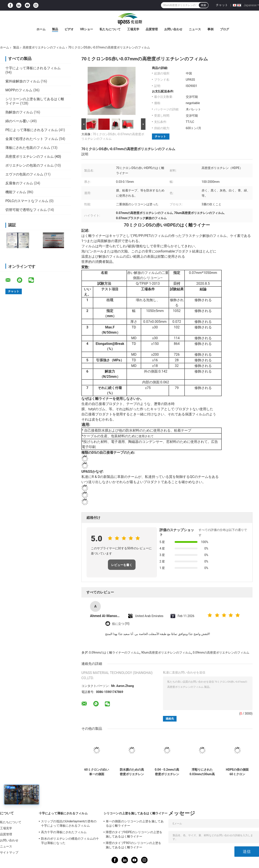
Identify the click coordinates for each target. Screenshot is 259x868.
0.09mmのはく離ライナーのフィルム (114, 653)
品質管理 (152, 29)
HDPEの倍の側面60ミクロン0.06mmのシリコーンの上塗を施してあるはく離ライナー (237, 772)
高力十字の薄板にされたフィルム (64, 832)
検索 (204, 5)
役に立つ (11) (121, 624)
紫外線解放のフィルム (23, 81)
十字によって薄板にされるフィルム (33, 68)
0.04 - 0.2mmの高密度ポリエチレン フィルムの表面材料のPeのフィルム (167, 772)
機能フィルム (16, 192)
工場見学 (133, 29)
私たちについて (110, 29)
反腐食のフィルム (19, 183)
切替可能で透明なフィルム (26, 210)
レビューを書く (122, 565)
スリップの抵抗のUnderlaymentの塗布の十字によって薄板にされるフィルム (69, 823)
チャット (222, 5)
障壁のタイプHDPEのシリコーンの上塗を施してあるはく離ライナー (134, 834)
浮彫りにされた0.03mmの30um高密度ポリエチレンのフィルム (202, 772)
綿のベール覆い (17, 121)
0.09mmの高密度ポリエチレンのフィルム (221, 653)
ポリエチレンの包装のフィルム (30, 165)
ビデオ (69, 29)
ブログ (224, 29)
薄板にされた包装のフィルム (28, 148)
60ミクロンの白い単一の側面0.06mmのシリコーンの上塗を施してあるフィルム (96, 772)
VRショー (87, 29)
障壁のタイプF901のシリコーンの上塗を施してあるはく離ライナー (133, 845)
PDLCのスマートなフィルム (27, 201)
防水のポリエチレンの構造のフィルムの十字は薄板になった (70, 841)
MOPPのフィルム (19, 90)
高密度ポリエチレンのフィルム (44, 47)
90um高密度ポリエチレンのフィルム (166, 653)
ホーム (41, 29)
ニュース (195, 29)
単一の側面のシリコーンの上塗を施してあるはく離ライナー (135, 823)
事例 (210, 29)
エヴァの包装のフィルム (24, 174)
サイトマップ (9, 852)
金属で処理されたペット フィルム (32, 139)
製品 (55, 29)
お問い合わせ (173, 29)
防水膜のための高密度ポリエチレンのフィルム (132, 772)
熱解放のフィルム (19, 112)
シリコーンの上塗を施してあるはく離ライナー (136, 813)
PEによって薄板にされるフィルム (32, 130)
